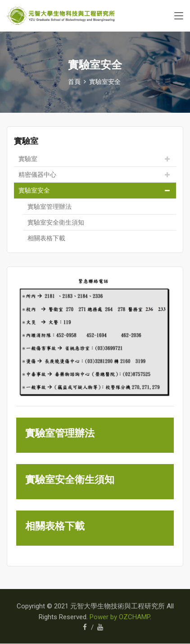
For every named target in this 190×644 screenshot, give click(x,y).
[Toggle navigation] (179, 16)
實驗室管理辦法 (50, 207)
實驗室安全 (105, 82)
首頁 (74, 82)
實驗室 (28, 159)
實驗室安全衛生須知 (56, 222)
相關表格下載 (46, 238)
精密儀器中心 (37, 175)
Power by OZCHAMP (120, 617)
